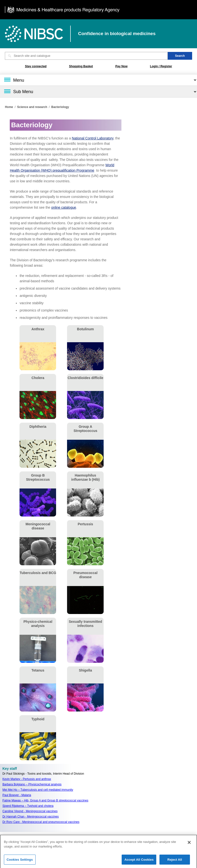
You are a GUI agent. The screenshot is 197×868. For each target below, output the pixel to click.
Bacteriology (60, 107)
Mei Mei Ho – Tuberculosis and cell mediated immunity (38, 790)
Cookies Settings (20, 862)
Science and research (32, 107)
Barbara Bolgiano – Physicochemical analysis (32, 784)
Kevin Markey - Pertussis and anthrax (27, 779)
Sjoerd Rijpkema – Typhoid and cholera (28, 806)
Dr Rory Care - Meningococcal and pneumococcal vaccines (41, 822)
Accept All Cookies (139, 862)
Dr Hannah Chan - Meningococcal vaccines (31, 817)
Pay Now (121, 66)
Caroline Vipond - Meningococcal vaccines (30, 811)
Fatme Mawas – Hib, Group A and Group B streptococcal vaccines (45, 800)
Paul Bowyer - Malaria (17, 795)
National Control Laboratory (93, 138)
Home (9, 107)
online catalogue (64, 207)
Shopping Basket (81, 66)
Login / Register (161, 66)
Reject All (175, 862)
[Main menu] (98, 80)
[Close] (189, 844)
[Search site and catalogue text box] (86, 56)
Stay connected (36, 66)
